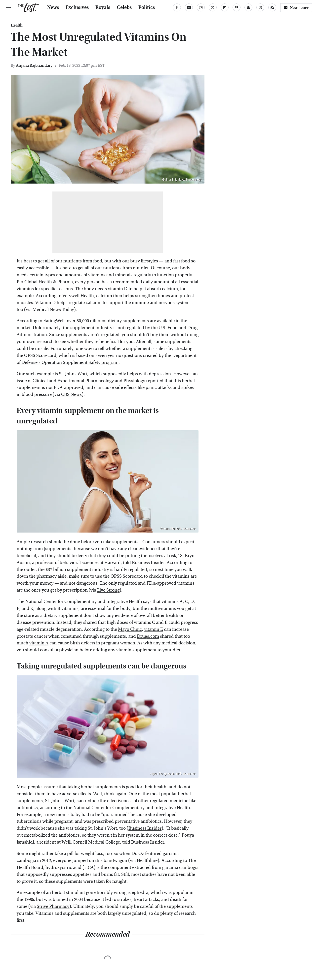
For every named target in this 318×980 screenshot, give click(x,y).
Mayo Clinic (130, 629)
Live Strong (108, 590)
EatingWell (54, 321)
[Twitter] (213, 7)
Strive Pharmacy (53, 906)
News (53, 7)
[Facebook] (177, 7)
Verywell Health (78, 296)
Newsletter (296, 8)
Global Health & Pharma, (49, 282)
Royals (103, 7)
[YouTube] (189, 7)
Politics (147, 7)
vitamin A (39, 643)
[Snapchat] (248, 7)
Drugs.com (148, 636)
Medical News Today (53, 310)
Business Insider (148, 563)
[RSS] (272, 7)
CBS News (71, 395)
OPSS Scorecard (40, 356)
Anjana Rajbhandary (34, 65)
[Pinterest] (237, 7)
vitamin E (154, 629)
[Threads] (260, 7)
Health (17, 25)
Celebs (124, 7)
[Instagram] (201, 7)
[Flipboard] (225, 7)
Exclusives (77, 7)
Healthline (147, 861)
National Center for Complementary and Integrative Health (84, 602)
